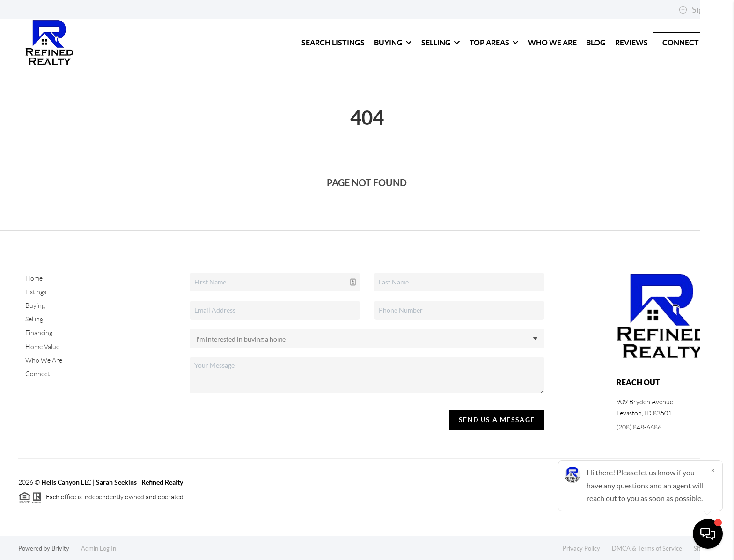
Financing (39, 333)
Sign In (698, 10)
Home (34, 278)
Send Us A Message (497, 420)
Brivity (60, 549)
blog (596, 43)
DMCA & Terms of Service (647, 549)
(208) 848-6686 (639, 427)
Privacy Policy (581, 549)
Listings (36, 292)
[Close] (713, 470)
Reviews (631, 43)
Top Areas (494, 43)
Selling (441, 43)
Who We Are (552, 43)
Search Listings (333, 43)
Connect (681, 43)
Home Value (42, 347)
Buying (393, 43)
